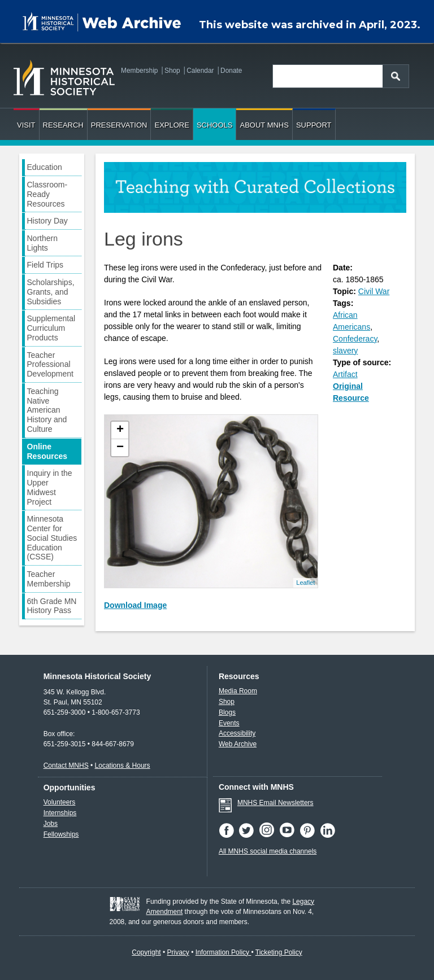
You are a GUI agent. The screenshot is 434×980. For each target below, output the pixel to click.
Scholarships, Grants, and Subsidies (51, 292)
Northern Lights (42, 243)
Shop (172, 71)
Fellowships (61, 834)
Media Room (238, 691)
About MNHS (264, 125)
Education (45, 167)
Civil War (374, 291)
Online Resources (47, 451)
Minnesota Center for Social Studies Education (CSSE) (52, 538)
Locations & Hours (123, 765)
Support (314, 125)
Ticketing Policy (279, 952)
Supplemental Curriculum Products (51, 328)
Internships (60, 813)
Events (229, 723)
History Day (47, 221)
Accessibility (237, 733)
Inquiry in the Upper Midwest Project (50, 487)
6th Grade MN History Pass (52, 606)
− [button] (120, 448)
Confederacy (355, 339)
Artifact (345, 374)
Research (63, 125)
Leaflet (305, 583)
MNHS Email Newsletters (275, 803)
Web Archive (238, 744)
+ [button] (120, 430)
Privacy (178, 952)
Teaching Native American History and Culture (47, 410)
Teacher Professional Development (51, 365)
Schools (215, 125)
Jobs (51, 824)
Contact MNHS (66, 765)
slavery (345, 351)
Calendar (200, 71)
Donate (231, 71)
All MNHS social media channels (268, 851)
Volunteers (60, 802)
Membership (139, 71)
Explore (172, 125)
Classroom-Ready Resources (47, 194)
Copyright (146, 952)
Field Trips (45, 265)
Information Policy (223, 952)
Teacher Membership (49, 579)
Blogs (227, 712)
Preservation (119, 125)
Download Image (135, 605)
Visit (26, 125)
